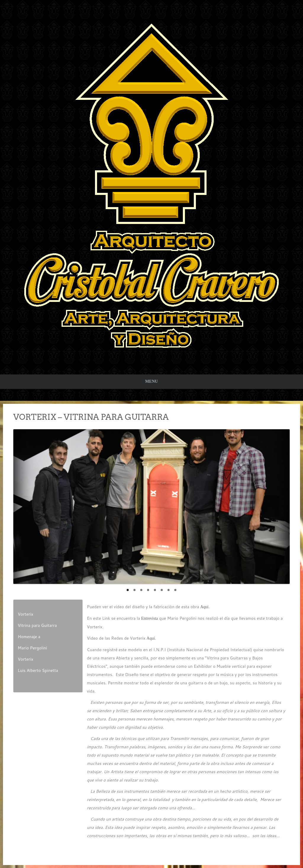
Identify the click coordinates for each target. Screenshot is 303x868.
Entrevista (150, 618)
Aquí (204, 607)
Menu (152, 381)
